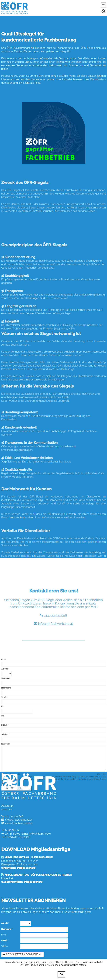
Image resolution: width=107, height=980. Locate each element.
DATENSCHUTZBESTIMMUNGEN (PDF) (28, 834)
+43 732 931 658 (56, 644)
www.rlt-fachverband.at (18, 823)
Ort (3, 771)
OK (61, 974)
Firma (4, 715)
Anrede (5, 724)
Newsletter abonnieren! (24, 954)
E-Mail (4, 941)
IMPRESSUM (12, 830)
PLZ (3, 762)
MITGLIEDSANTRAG (17, 857)
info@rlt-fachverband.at (56, 652)
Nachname (6, 743)
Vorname (5, 734)
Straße (4, 752)
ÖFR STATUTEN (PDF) (17, 837)
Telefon (5, 946)
